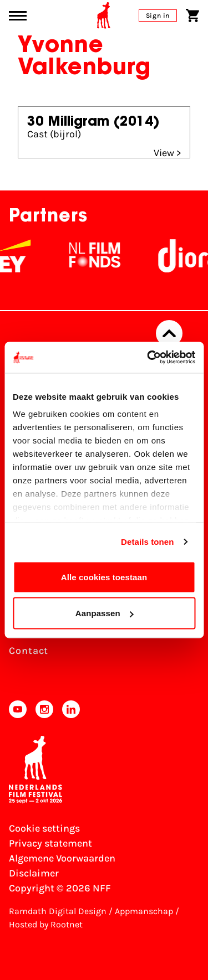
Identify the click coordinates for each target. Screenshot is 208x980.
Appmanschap (144, 911)
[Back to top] (169, 333)
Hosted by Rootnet (46, 924)
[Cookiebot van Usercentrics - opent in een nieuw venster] (148, 358)
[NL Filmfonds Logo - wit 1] (99, 256)
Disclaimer (34, 873)
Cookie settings (44, 828)
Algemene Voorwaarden (62, 858)
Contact (29, 651)
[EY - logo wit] (19, 256)
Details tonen (147, 542)
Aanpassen (105, 613)
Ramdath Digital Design (58, 911)
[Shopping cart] (192, 16)
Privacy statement (50, 843)
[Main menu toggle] (18, 16)
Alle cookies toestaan (104, 577)
